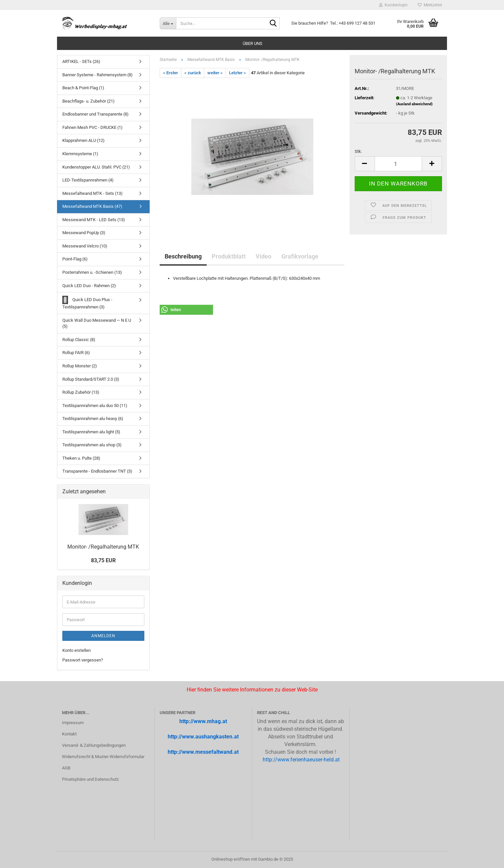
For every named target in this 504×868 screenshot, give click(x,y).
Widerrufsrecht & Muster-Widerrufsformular (103, 757)
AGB (66, 768)
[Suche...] (168, 23)
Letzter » (237, 73)
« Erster (170, 73)
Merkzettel (430, 5)
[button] (365, 164)
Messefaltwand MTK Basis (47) (92, 206)
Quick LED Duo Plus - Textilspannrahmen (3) (87, 303)
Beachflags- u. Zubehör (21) (88, 101)
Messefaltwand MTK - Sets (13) (92, 193)
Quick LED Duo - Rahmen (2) (89, 286)
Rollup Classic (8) (79, 340)
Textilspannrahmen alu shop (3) (92, 445)
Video (263, 256)
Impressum (73, 723)
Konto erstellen (76, 650)
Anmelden (103, 636)
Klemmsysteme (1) (80, 154)
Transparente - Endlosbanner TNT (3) (97, 471)
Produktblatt (229, 256)
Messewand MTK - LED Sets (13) (94, 220)
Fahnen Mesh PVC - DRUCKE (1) (92, 127)
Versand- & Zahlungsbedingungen (94, 745)
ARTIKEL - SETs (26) (81, 61)
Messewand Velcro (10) (85, 246)
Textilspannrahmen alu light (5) (91, 432)
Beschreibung (183, 256)
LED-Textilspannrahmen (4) (88, 180)
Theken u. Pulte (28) (81, 458)
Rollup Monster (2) (80, 366)
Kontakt (69, 734)
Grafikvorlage (300, 256)
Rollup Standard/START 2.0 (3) (91, 379)
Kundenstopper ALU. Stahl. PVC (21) (96, 167)
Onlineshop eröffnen (231, 859)
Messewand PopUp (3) (84, 233)
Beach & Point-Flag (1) (83, 88)
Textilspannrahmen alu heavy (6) (93, 419)
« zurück (193, 73)
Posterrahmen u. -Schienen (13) (92, 272)
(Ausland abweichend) (414, 104)
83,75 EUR (103, 560)
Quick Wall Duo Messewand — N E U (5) (97, 323)
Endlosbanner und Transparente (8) (95, 114)
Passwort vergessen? (83, 660)
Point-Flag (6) (75, 259)
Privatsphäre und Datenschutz (90, 779)
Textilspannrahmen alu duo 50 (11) (95, 406)
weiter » (215, 73)
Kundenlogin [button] (393, 5)
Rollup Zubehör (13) (81, 392)
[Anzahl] (398, 164)
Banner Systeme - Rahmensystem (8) (97, 75)
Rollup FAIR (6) (76, 353)
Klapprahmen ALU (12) (83, 140)
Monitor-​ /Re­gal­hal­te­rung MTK (103, 547)
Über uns (252, 43)
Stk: (358, 151)
